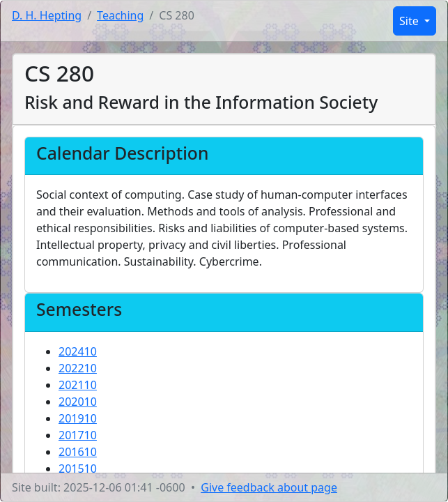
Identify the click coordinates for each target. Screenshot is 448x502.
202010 (78, 402)
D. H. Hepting (47, 15)
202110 (78, 385)
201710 (78, 435)
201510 (78, 469)
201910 (78, 418)
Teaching (120, 15)
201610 (78, 452)
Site (410, 21)
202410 (78, 351)
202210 (78, 368)
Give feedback (269, 487)
